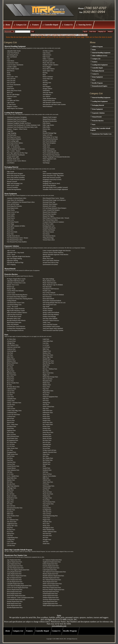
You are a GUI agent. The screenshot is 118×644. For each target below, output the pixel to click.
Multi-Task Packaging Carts (15, 183)
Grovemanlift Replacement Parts (16, 600)
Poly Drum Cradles (48, 224)
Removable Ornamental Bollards (52, 301)
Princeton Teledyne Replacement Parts (53, 590)
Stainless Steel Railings (49, 317)
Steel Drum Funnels (48, 232)
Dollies (9, 75)
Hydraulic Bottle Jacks (13, 159)
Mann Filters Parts (48, 355)
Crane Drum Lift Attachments (15, 200)
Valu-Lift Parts (47, 514)
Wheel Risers (46, 161)
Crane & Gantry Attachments (15, 65)
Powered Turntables (13, 187)
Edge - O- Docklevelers (14, 147)
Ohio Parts (46, 409)
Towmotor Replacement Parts (51, 600)
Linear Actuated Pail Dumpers (51, 210)
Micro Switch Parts (48, 373)
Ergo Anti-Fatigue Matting (14, 259)
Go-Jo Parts (10, 474)
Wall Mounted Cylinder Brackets (52, 102)
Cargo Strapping (12, 133)
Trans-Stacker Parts (48, 504)
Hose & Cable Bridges (13, 95)
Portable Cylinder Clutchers (50, 65)
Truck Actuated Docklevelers (51, 153)
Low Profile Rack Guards (14, 317)
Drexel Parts (10, 428)
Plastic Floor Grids (48, 259)
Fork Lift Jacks (11, 81)
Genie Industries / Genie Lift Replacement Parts (20, 598)
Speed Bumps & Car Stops (50, 137)
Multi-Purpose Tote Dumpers (15, 108)
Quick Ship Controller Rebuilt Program (18, 550)
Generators (10, 87)
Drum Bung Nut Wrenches (14, 206)
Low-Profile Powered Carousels (16, 179)
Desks (9, 73)
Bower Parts (10, 381)
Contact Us (68, 25)
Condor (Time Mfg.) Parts (14, 411)
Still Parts (45, 472)
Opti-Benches (47, 257)
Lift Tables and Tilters (13, 100)
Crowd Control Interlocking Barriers (17, 295)
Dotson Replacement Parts (14, 592)
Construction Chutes (13, 63)
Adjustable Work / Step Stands (16, 253)
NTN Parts (46, 401)
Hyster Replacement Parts (14, 605)
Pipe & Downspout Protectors (15, 330)
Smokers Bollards (48, 309)
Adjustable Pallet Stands (14, 51)
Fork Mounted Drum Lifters (15, 240)
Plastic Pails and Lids (49, 63)
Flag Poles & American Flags (15, 262)
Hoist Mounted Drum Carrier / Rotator (53, 198)
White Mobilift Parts (48, 530)
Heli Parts (10, 482)
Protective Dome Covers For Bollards (53, 295)
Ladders (9, 99)
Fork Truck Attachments (14, 85)
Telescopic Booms (48, 93)
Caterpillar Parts (12, 399)
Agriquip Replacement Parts (15, 566)
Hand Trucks (11, 89)
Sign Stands (46, 307)
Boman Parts (11, 379)
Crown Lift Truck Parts (13, 415)
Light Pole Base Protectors (14, 315)
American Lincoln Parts (14, 347)
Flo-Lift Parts (11, 456)
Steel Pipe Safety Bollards (50, 318)
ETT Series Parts (12, 442)
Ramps (45, 131)
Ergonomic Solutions (12, 246)
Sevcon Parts (46, 448)
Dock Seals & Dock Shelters (15, 143)
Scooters (45, 81)
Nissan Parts (46, 393)
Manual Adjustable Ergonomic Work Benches (55, 255)
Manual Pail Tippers (48, 216)
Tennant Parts (46, 488)
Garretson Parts (11, 462)
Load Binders (11, 163)
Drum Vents (10, 234)
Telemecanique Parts (48, 486)
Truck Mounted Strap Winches (51, 155)
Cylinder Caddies (12, 67)
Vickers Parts (46, 518)
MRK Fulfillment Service (100, 56)
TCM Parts (46, 484)
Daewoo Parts (11, 421)
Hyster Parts (10, 500)
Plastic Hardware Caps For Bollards (53, 285)
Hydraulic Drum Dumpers (50, 204)
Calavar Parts (11, 391)
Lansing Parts (11, 540)
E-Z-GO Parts (11, 446)
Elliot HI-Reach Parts (13, 436)
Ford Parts (10, 458)
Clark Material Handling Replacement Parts (19, 586)
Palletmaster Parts (48, 413)
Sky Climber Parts (48, 458)
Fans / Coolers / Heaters (14, 151)
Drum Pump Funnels (13, 222)
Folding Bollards (12, 301)
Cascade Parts (11, 393)
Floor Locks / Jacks (12, 77)
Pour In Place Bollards (49, 293)
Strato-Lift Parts (47, 474)
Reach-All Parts (47, 438)
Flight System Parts (12, 454)
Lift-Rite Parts (11, 545)
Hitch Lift (10, 93)
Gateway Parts (11, 464)
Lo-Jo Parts (46, 345)
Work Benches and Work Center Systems (54, 104)
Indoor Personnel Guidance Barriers (17, 313)
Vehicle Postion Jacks (49, 100)
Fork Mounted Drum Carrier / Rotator (18, 238)
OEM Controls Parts (48, 407)
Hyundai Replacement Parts (15, 607)
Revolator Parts (47, 440)
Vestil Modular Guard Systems (51, 326)
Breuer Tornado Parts (13, 383)
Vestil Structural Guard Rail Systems (53, 330)
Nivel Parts (46, 395)
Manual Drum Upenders (49, 214)
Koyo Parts (10, 532)
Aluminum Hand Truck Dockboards (17, 119)
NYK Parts (46, 405)
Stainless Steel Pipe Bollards (51, 315)
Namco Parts (46, 387)
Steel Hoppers (47, 87)
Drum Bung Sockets (13, 208)
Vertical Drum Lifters (49, 240)
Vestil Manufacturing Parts (50, 516)
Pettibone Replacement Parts (51, 586)
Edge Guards (11, 172)
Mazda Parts (46, 365)
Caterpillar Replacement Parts (15, 584)
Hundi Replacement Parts (14, 604)
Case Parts (10, 395)
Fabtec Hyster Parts (12, 448)
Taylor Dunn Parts (48, 482)
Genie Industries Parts (13, 470)
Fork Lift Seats (11, 83)
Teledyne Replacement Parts (51, 598)
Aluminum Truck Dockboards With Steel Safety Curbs (22, 127)
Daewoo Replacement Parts (15, 590)
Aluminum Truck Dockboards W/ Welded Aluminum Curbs (24, 125)
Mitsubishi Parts (47, 381)
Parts (6, 335)
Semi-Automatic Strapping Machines (53, 174)
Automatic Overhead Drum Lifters (17, 198)
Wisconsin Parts (47, 536)
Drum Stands (11, 228)
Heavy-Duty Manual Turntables (16, 178)
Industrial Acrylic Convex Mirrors (17, 161)
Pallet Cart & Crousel (13, 185)
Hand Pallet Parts (12, 478)
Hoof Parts (10, 492)
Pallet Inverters (47, 55)
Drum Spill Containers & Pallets (16, 226)
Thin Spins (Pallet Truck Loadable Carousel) (55, 187)
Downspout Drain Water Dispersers (17, 297)
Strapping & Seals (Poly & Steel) (52, 179)
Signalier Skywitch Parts (50, 452)
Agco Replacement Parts (14, 560)
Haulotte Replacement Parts (15, 602)
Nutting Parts (46, 403)
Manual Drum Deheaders (50, 212)
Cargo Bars (10, 131)
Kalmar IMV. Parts (12, 526)
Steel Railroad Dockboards (50, 139)
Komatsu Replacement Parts (51, 566)
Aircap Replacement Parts (14, 572)
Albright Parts (11, 343)
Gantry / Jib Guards (12, 307)
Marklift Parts (47, 359)
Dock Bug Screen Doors (14, 137)
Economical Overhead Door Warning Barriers (20, 299)
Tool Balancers (47, 95)
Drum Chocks (11, 210)
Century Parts (11, 401)
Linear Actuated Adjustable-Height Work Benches (57, 251)
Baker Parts (10, 357)
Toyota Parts (46, 500)
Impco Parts (10, 502)
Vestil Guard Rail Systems (50, 324)
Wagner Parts (46, 520)
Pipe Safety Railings (48, 279)
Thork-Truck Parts (48, 494)
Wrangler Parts (47, 540)
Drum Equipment (11, 194)
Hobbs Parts (10, 490)
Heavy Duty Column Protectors (16, 309)
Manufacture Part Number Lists (16, 555)
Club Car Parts (11, 409)
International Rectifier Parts (15, 508)
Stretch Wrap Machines (49, 185)
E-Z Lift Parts (11, 444)
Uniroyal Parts (47, 508)
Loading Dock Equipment (14, 113)
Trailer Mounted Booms (49, 99)
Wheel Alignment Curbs (49, 159)
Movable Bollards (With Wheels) (16, 320)
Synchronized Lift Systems (50, 264)
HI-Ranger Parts (12, 488)
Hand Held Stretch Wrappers (15, 174)
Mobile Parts (46, 383)
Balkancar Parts (11, 361)
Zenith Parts (46, 544)
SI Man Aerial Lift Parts (49, 450)
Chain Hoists (11, 61)
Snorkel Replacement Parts (50, 596)
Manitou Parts (47, 353)
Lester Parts (10, 542)
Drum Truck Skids (12, 232)
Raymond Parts (47, 436)
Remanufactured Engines (100, 86)
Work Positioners (47, 106)
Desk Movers (11, 71)
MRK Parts (46, 349)
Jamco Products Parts (13, 516)
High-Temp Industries (13, 486)
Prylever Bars (47, 129)
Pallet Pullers (46, 127)
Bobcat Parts (11, 377)
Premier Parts (46, 428)
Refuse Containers (48, 77)
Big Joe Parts (11, 371)
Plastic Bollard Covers (49, 281)
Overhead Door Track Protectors (16, 326)
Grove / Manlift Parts (13, 476)
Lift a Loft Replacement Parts (51, 568)
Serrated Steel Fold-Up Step (51, 262)
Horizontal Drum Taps (49, 202)
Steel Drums (46, 234)
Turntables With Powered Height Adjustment (55, 189)
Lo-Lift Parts (46, 347)
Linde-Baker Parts (48, 341)
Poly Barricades (47, 287)
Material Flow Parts (48, 361)
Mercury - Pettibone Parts (50, 369)
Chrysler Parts (11, 405)
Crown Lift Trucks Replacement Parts (18, 588)
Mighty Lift (46, 375)
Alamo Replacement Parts (14, 574)
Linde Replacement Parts (50, 570)
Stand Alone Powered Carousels (52, 178)
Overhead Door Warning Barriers (16, 328)
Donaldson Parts (12, 426)
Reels (44, 75)
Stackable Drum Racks (49, 228)
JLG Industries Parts (13, 520)
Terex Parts (46, 490)
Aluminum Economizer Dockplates (17, 117)
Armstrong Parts (12, 351)
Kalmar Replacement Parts (50, 564)
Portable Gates (47, 291)
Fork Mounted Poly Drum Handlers (17, 242)
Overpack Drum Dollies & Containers (53, 222)
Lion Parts (46, 343)
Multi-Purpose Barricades (14, 322)
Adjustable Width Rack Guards (16, 281)
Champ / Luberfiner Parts (14, 403)
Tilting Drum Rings (48, 238)
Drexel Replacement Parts (14, 594)
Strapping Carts (47, 181)
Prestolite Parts (47, 430)
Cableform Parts (12, 389)
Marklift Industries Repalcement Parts (53, 576)
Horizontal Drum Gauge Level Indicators (54, 200)
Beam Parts (10, 369)
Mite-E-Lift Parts (47, 379)
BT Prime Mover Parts (13, 387)
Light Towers (11, 102)
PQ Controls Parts (48, 424)
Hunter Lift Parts (12, 496)
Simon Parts (46, 454)
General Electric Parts (13, 466)
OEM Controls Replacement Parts (52, 584)
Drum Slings (11, 224)
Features (36, 25)
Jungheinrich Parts (12, 524)
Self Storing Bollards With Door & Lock (54, 303)
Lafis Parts (10, 536)
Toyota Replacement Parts (50, 602)
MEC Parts (46, 367)
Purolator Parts (47, 434)
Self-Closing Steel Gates (50, 305)
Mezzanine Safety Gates (14, 318)
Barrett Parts (10, 365)
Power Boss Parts (48, 422)
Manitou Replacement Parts (50, 574)
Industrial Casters (12, 97)
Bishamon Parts (11, 373)
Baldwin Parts (11, 359)
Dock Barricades (12, 135)
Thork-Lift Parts (47, 492)
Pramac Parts (46, 426)
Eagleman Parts (11, 430)
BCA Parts (10, 367)
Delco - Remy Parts (12, 424)
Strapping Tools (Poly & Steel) (51, 183)
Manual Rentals (10, 269)
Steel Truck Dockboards (49, 141)
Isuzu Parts (10, 512)
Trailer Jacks (46, 147)
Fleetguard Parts (12, 452)
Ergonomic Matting (12, 260)
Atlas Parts (10, 353)
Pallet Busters (47, 123)
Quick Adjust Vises (48, 71)
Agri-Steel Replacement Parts (15, 568)
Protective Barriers (11, 274)
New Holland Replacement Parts (52, 580)
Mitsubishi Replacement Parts (51, 578)
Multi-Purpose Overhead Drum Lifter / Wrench (56, 218)
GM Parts (10, 472)
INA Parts (10, 504)
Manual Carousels (12, 181)
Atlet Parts (10, 355)
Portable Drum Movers (13, 236)
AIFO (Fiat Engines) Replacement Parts (18, 570)
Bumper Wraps (11, 289)
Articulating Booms (12, 55)
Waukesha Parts (47, 522)
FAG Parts (10, 450)
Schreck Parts (47, 446)
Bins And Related (12, 57)
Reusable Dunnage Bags (49, 133)
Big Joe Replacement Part (14, 578)
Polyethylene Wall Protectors (51, 289)
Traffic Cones (47, 322)
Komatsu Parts (11, 530)
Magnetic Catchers (12, 106)
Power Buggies (47, 67)
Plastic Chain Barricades (50, 283)
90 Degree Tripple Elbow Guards (16, 279)
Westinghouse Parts (48, 528)
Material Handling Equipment (15, 46)
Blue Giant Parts (12, 375)
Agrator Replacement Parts (15, 562)
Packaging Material (11, 167)
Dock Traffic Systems (13, 145)
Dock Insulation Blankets (14, 139)
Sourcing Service (85, 25)
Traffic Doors (46, 145)
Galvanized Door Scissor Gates (16, 303)
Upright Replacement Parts (50, 604)
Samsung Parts (47, 444)
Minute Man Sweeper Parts (50, 377)
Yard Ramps (46, 163)
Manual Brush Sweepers (49, 119)
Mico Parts (46, 371)
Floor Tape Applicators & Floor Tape (17, 153)
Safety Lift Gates (47, 135)
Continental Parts (12, 413)
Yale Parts (45, 542)
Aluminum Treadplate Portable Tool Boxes (19, 123)
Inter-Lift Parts (11, 506)
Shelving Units (47, 83)
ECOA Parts (10, 432)
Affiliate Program (97, 47)
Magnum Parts (47, 351)
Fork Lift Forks (11, 79)
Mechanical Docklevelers (50, 121)
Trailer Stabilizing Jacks (49, 151)
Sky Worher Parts (48, 460)
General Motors (11, 468)
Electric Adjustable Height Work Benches (19, 257)
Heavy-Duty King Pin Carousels (16, 176)
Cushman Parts (11, 417)
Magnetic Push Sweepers (50, 117)
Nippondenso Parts (48, 391)
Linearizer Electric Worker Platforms (53, 253)
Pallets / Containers (48, 59)
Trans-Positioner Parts (49, 502)
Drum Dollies (11, 216)
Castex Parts (10, 397)
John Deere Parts (12, 522)
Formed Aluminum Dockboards (16, 155)
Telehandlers (46, 91)
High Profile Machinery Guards (16, 311)
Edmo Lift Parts (11, 434)
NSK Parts (46, 399)
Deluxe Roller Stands (13, 69)
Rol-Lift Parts (47, 442)
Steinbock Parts (47, 470)
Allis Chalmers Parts (13, 345)
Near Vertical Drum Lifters (50, 220)
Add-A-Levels (11, 251)
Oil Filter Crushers (48, 51)
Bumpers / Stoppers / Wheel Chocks (17, 129)
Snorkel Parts (46, 468)
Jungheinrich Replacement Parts (52, 562)
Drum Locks (10, 220)
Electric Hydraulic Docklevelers (16, 149)
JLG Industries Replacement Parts (52, 560)
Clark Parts (10, 407)
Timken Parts (46, 496)
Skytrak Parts (46, 464)
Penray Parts (46, 417)
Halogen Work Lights (13, 157)
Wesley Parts (46, 526)
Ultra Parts (46, 506)
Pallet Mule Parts (47, 411)
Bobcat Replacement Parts (14, 580)
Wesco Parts (46, 524)
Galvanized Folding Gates (14, 305)
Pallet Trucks (46, 57)
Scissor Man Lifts (48, 79)
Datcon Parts (11, 419)
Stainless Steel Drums (49, 230)
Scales (44, 172)
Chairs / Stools (11, 255)
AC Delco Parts (11, 339)
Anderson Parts (11, 349)
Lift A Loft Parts (12, 544)
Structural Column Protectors (51, 320)
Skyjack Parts (47, 462)
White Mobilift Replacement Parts (52, 605)
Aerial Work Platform (13, 53)
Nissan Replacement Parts (50, 582)
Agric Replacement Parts (14, 564)
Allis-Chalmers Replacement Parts (17, 576)
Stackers (45, 85)
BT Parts (9, 385)
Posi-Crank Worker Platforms (51, 260)
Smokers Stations (48, 311)
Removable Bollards (48, 299)
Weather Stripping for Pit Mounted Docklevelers (56, 157)
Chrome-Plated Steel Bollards (15, 291)
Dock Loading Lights (13, 141)
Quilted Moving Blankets (14, 189)
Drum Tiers (10, 230)
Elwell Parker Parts (12, 438)
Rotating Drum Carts (49, 226)
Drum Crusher (11, 214)
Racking (45, 73)
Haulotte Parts (11, 480)
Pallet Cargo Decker (48, 125)
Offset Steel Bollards (13, 324)
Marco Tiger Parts (48, 357)
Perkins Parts (46, 419)
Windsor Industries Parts (50, 532)
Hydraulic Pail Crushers (49, 206)
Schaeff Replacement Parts (50, 594)
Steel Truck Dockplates (49, 143)
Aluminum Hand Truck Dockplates (17, 121)
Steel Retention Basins (49, 236)
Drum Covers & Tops (13, 212)
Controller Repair (52, 25)
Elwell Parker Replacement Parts (16, 596)
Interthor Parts (11, 510)
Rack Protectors (47, 297)
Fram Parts (10, 460)
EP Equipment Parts (13, 440)
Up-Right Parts (47, 510)
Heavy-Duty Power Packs (14, 91)
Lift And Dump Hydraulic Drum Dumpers (54, 208)
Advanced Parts (11, 341)
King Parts (10, 528)
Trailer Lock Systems (49, 149)
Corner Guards (11, 293)
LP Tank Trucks (11, 104)
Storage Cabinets (47, 89)
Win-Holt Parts (47, 534)
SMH (44, 466)
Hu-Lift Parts (11, 494)
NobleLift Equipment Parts (50, 397)
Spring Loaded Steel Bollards (51, 313)
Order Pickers (47, 53)
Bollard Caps (11, 287)
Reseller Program (97, 83)
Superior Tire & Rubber (49, 476)
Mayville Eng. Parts (48, 363)
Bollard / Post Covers (13, 285)
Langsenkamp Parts (12, 538)
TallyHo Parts (47, 480)
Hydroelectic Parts (12, 498)
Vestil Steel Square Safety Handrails (53, 328)
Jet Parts (9, 518)
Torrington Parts (47, 498)
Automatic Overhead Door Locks (16, 283)
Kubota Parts (11, 534)
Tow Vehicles (46, 97)
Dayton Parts (11, 422)
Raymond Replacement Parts (51, 592)
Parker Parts (46, 415)
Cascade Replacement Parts (15, 582)
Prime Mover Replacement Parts (52, 588)
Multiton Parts (47, 385)
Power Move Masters (49, 69)
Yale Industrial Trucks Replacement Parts (54, 572)
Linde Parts (46, 339)
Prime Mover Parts (48, 432)
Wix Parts (45, 538)
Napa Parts (46, 389)
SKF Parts (46, 456)
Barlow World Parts (12, 363)
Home (8, 25)
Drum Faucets (11, 218)
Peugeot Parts (47, 421)
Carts (8, 59)
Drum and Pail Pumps (13, 204)
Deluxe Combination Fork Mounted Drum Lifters (21, 202)
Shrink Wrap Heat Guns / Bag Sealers (53, 176)
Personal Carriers (47, 61)
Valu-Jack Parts (47, 512)
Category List (21, 25)
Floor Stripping (11, 264)
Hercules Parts (11, 484)
